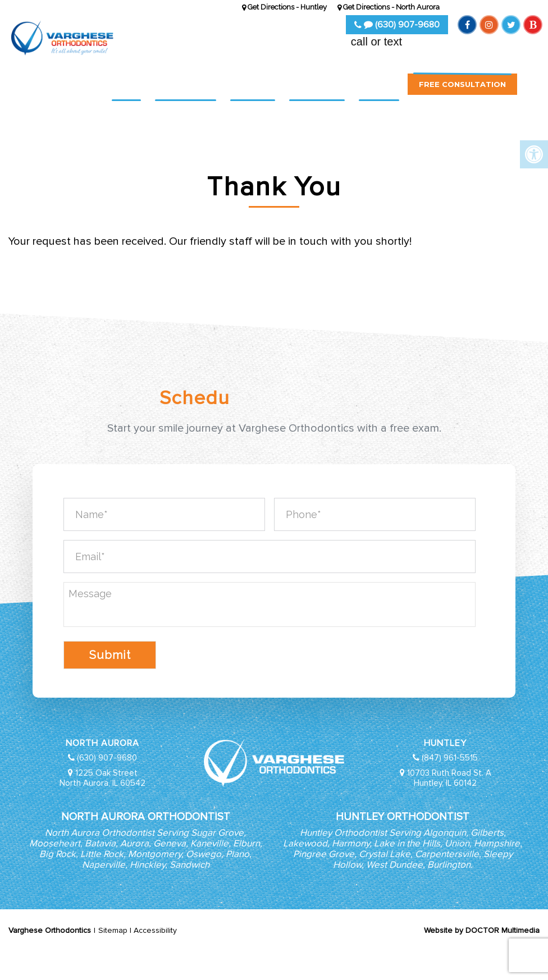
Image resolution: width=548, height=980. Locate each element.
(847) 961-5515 (450, 758)
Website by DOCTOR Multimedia (482, 930)
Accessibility (155, 930)
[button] (531, 91)
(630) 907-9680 (397, 25)
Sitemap (113, 930)
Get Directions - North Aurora (389, 7)
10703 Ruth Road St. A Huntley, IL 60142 (449, 778)
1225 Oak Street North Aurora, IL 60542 (102, 778)
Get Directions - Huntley (284, 7)
